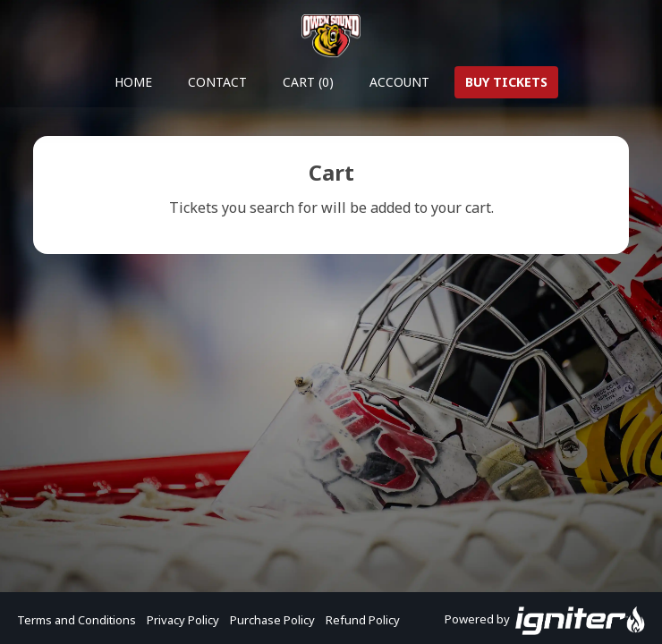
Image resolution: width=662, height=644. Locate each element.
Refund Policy (363, 620)
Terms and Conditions (76, 620)
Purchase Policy (272, 620)
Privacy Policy (183, 620)
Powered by (545, 621)
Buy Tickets (506, 82)
